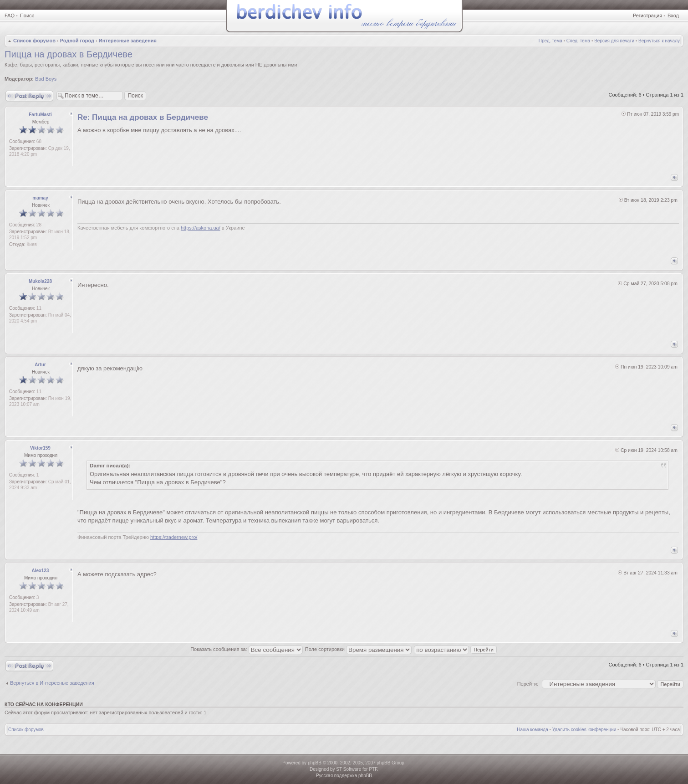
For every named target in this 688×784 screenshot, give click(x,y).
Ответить (29, 96)
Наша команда (533, 730)
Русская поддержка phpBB (344, 776)
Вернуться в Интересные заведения (52, 683)
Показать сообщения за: (247, 649)
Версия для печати (614, 41)
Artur (40, 365)
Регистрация (647, 15)
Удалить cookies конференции (584, 730)
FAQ (10, 15)
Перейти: (528, 684)
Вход (673, 15)
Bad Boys (46, 79)
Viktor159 (40, 448)
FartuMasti (40, 115)
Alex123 (41, 571)
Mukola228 (40, 281)
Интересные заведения (128, 41)
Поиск (27, 15)
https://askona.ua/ (201, 228)
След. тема (578, 41)
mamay (40, 198)
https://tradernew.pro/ (174, 537)
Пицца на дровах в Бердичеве (69, 54)
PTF (373, 769)
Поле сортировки (358, 649)
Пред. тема (550, 41)
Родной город (77, 41)
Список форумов (34, 41)
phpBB (315, 763)
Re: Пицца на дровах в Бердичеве (143, 117)
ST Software (349, 769)
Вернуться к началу (659, 41)
